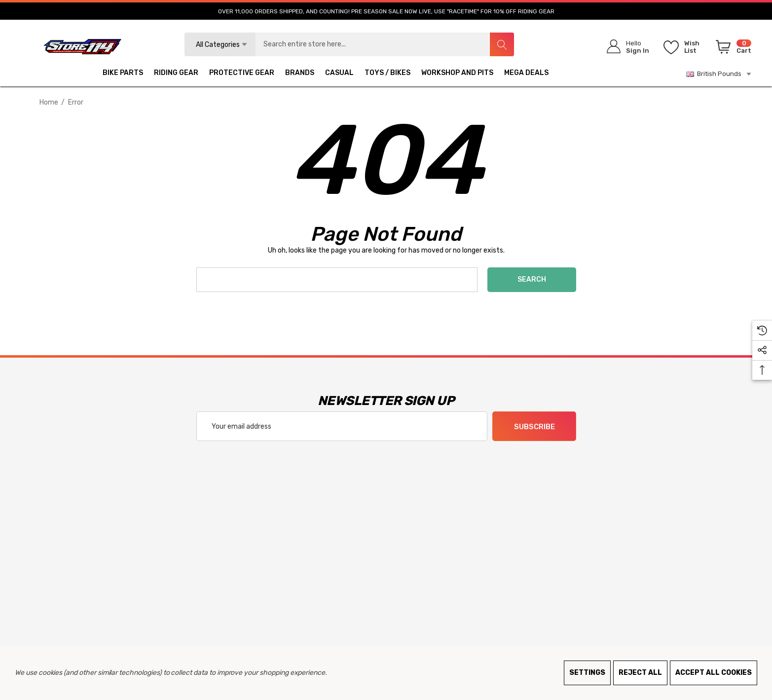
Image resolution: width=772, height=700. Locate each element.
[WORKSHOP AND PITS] (457, 74)
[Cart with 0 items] (732, 49)
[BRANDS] (300, 74)
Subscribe (534, 427)
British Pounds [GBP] (719, 74)
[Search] (502, 44)
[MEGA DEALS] (526, 74)
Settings (587, 673)
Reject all (640, 673)
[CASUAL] (339, 74)
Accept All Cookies (714, 673)
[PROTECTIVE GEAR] (242, 74)
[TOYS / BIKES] (387, 74)
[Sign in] (625, 47)
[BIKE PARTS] (123, 74)
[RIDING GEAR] (176, 74)
